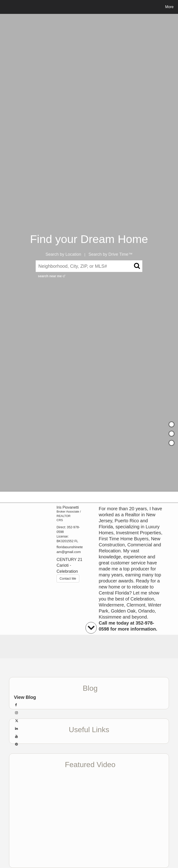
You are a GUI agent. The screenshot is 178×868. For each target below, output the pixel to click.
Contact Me (68, 579)
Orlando (146, 611)
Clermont (136, 605)
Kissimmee (110, 617)
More (169, 7)
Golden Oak (123, 611)
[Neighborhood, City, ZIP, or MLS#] (89, 266)
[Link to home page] (5, 7)
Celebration (142, 599)
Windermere (111, 605)
